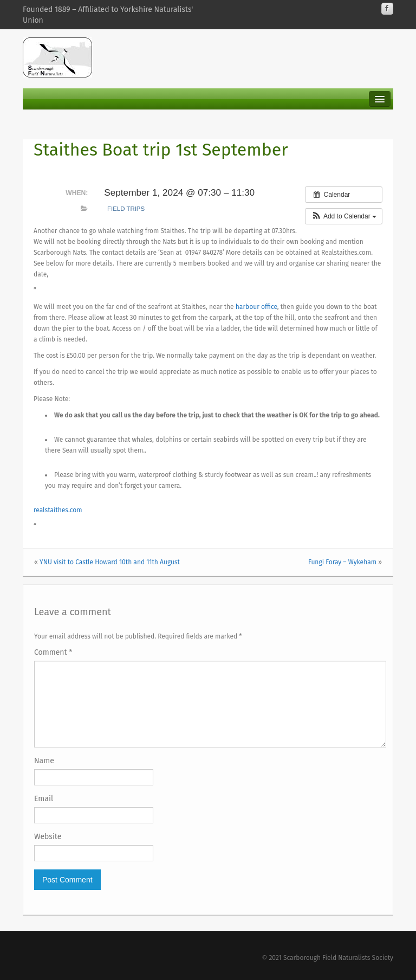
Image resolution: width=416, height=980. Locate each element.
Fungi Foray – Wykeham (342, 562)
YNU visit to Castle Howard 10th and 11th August (110, 562)
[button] (344, 216)
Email (44, 799)
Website (48, 837)
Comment (53, 652)
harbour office (256, 307)
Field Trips (126, 209)
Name (44, 761)
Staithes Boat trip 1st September (161, 150)
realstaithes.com (58, 510)
